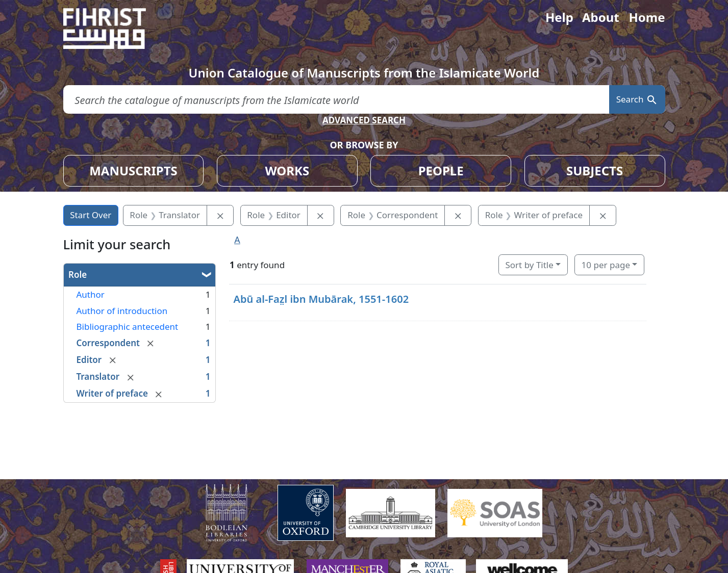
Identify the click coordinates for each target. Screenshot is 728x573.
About (601, 17)
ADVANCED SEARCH (364, 120)
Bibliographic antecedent (128, 327)
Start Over (91, 215)
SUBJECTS (595, 171)
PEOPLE (441, 171)
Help (559, 17)
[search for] (336, 100)
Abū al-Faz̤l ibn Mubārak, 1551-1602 (321, 299)
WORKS (287, 171)
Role (78, 275)
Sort (529, 265)
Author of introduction (122, 311)
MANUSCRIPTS (133, 171)
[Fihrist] (114, 29)
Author (91, 294)
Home (647, 17)
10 (606, 265)
